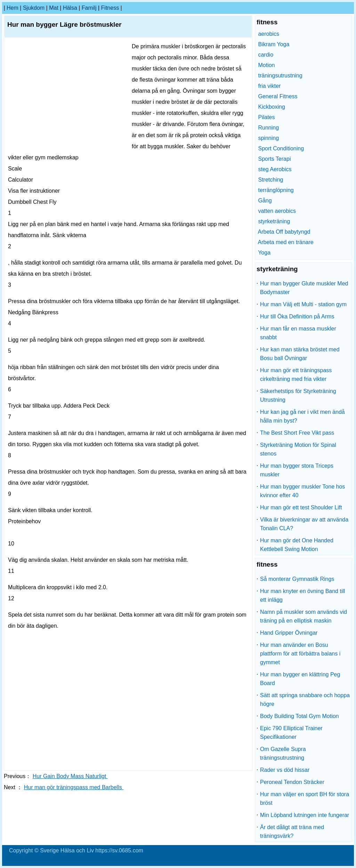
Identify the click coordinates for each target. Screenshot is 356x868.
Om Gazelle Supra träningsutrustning (283, 753)
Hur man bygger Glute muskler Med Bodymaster (304, 288)
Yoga (264, 253)
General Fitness (278, 96)
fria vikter (269, 86)
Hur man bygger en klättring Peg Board (300, 679)
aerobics (268, 34)
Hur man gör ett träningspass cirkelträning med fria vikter (296, 375)
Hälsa (70, 8)
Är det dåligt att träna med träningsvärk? (292, 832)
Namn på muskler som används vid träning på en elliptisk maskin (304, 616)
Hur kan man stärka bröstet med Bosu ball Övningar (300, 354)
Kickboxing (271, 107)
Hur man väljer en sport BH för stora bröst (305, 799)
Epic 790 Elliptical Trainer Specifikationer (291, 733)
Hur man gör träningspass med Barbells (74, 787)
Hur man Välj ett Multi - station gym (303, 304)
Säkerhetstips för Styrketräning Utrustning (298, 395)
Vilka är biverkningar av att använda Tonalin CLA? (304, 524)
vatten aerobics (277, 211)
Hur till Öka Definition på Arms (297, 316)
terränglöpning (276, 190)
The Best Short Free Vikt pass (297, 433)
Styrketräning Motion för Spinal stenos (298, 449)
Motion (266, 65)
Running (268, 128)
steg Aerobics (275, 169)
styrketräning (274, 221)
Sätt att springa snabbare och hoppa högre (305, 700)
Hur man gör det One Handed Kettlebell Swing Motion (297, 545)
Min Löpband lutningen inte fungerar (305, 815)
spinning (268, 138)
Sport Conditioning (281, 148)
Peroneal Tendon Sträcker (292, 782)
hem (13, 8)
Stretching (270, 180)
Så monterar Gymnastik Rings (297, 579)
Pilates (266, 117)
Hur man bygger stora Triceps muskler (297, 470)
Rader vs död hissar (285, 770)
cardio (266, 55)
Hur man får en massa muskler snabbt (298, 333)
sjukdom (34, 8)
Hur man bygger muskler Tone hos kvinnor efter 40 (302, 491)
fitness (110, 8)
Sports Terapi (274, 159)
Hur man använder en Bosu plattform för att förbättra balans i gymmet (300, 654)
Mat (54, 8)
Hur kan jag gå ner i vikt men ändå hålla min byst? (302, 416)
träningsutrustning (280, 76)
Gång (265, 201)
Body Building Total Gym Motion (299, 716)
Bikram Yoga (274, 44)
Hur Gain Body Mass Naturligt (70, 776)
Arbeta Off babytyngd (284, 232)
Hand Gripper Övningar (289, 633)
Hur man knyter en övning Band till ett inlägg (303, 595)
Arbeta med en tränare (286, 242)
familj (89, 8)
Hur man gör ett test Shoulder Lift (301, 507)
